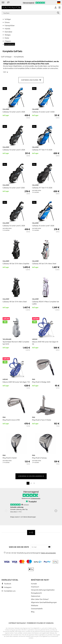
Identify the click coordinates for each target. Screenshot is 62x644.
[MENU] (60, 7)
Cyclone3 (40, 623)
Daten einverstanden (48, 553)
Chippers (8, 41)
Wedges (8, 35)
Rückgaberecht (36, 593)
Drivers (7, 22)
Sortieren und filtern (31, 80)
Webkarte (35, 605)
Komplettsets (10, 44)
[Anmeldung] (56, 7)
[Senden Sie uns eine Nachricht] (8, 2)
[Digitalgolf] (31, 533)
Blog (33, 612)
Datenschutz (36, 596)
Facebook (8, 584)
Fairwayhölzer (10, 25)
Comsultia (50, 623)
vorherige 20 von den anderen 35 (31, 476)
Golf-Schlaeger (6, 57)
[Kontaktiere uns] (3, 2)
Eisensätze (8, 32)
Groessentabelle (37, 609)
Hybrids (7, 29)
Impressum (35, 587)
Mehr (5, 72)
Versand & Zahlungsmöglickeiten (43, 590)
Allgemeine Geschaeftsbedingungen (44, 602)
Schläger (8, 19)
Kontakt (34, 584)
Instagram (8, 587)
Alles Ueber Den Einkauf (40, 599)
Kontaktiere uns (10, 591)
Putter (7, 38)
